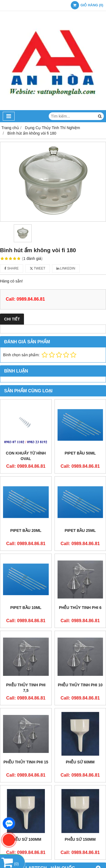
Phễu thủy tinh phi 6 (80, 608)
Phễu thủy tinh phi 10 (80, 685)
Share (12, 268)
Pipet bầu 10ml (26, 608)
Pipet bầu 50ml (80, 453)
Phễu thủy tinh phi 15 (26, 762)
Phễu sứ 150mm (80, 839)
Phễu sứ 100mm (26, 839)
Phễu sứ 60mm (80, 762)
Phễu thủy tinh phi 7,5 (26, 688)
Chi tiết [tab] (12, 319)
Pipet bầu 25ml (80, 530)
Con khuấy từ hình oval (26, 456)
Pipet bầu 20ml (26, 530)
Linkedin (66, 268)
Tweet (38, 268)
